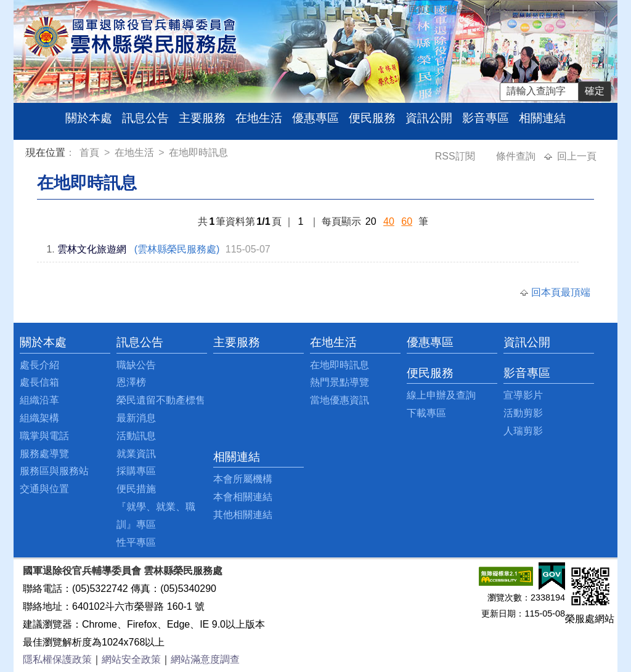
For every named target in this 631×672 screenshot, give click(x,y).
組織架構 (39, 418)
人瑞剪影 (523, 431)
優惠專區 (315, 118)
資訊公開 (429, 118)
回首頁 (421, 9)
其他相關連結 (243, 515)
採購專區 (136, 471)
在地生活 (259, 118)
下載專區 (426, 413)
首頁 (91, 152)
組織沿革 (39, 400)
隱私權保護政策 (57, 659)
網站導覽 (462, 9)
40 (389, 221)
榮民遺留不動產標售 (161, 400)
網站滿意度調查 (205, 659)
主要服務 (202, 118)
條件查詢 (517, 156)
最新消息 (136, 418)
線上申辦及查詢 (441, 395)
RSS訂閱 (456, 156)
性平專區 (136, 542)
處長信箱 (506, 9)
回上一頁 (577, 156)
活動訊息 (136, 436)
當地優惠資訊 (340, 400)
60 (407, 221)
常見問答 (550, 9)
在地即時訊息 (198, 152)
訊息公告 (145, 118)
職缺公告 (136, 365)
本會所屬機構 (243, 479)
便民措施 (136, 489)
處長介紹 (39, 365)
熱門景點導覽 (340, 382)
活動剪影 (523, 413)
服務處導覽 (44, 454)
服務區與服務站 (54, 471)
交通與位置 (44, 489)
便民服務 (372, 118)
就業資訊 (136, 454)
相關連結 (542, 118)
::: (28, 154)
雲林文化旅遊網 (92, 249)
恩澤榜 (131, 382)
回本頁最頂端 (561, 292)
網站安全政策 (131, 659)
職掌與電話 (44, 436)
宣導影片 (523, 395)
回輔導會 (594, 9)
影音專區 (486, 118)
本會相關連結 (243, 497)
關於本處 (89, 118)
